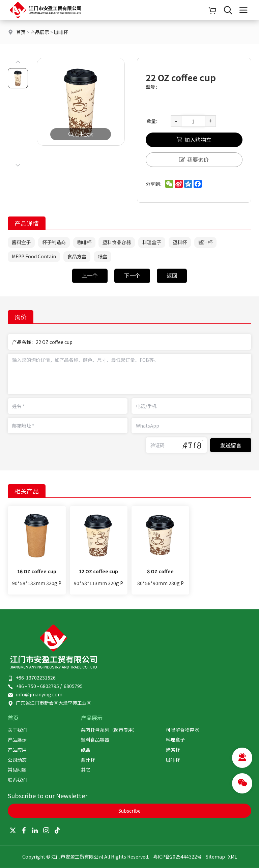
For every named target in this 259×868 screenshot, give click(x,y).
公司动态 (17, 760)
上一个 (90, 284)
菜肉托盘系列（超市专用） (109, 730)
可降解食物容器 (182, 730)
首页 (21, 32)
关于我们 (17, 730)
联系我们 (17, 780)
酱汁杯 (206, 243)
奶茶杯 (173, 750)
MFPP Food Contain (34, 257)
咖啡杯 (61, 32)
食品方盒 (77, 257)
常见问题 (17, 770)
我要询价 (194, 160)
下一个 (132, 284)
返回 (172, 284)
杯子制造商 (54, 243)
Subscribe (129, 811)
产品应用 (17, 750)
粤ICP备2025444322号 (177, 857)
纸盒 (103, 257)
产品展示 (40, 32)
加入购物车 (194, 141)
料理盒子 (152, 243)
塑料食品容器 (117, 243)
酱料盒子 (21, 243)
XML (233, 857)
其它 (86, 770)
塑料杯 (180, 243)
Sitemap (215, 857)
